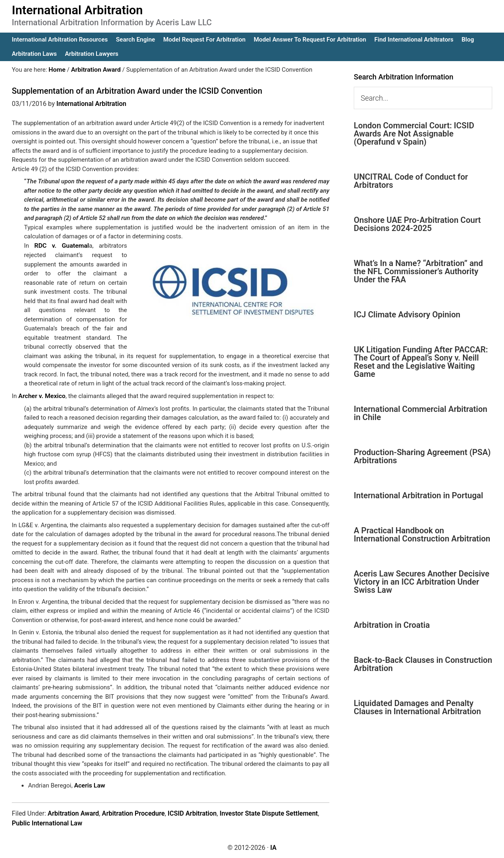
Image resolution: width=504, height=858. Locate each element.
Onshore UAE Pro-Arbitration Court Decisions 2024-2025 (417, 224)
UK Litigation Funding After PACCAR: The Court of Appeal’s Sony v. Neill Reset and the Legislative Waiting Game (421, 362)
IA (273, 846)
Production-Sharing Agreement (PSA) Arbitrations (422, 456)
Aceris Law (89, 785)
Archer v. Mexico (41, 395)
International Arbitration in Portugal (419, 495)
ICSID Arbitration (192, 812)
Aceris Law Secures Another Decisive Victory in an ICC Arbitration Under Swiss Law (422, 582)
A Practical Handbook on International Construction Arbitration (422, 535)
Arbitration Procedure (133, 812)
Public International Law (47, 822)
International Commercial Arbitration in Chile (421, 413)
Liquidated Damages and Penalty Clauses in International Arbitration (417, 707)
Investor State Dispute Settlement (268, 812)
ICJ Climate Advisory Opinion (407, 315)
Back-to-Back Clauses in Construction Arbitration (423, 664)
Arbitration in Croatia (392, 625)
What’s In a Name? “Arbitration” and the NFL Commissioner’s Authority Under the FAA (418, 271)
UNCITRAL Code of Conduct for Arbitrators (411, 181)
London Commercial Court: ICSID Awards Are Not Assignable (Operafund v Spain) (414, 134)
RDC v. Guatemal (61, 245)
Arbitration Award (73, 812)
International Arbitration (77, 10)
